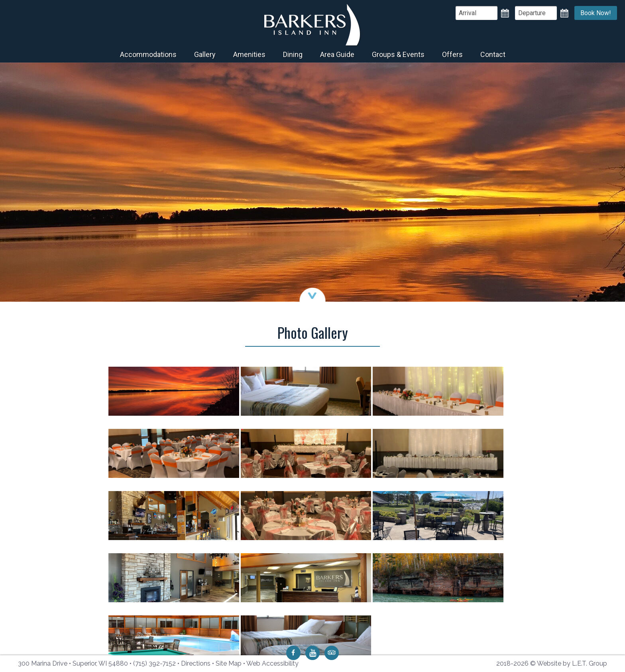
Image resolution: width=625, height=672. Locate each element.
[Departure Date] (536, 13)
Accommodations (148, 54)
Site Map (229, 663)
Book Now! (596, 13)
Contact (493, 54)
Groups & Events (398, 54)
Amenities (249, 54)
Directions (196, 663)
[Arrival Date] (477, 13)
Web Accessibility (272, 663)
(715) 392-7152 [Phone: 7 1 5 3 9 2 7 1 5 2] (154, 663)
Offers (452, 54)
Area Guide (337, 54)
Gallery (205, 54)
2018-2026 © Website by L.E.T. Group (552, 663)
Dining (293, 54)
